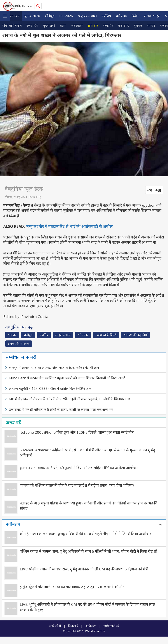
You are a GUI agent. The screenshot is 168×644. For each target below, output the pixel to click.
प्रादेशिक (93, 25)
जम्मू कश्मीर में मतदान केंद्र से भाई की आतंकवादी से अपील (69, 226)
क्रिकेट (135, 16)
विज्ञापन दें (73, 626)
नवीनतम (13, 524)
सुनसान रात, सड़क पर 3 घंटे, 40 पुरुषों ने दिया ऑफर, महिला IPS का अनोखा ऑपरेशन (79, 468)
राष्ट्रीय (63, 25)
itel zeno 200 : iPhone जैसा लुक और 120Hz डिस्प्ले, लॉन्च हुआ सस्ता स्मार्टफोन (77, 432)
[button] (5, 16)
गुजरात (138, 25)
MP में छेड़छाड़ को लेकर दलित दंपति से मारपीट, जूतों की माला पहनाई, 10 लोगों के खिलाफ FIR (69, 399)
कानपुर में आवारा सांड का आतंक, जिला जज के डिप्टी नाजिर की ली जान (54, 368)
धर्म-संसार (83, 335)
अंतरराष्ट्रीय (77, 25)
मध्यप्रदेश (108, 25)
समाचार (15, 16)
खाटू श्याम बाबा (87, 16)
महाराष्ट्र (151, 25)
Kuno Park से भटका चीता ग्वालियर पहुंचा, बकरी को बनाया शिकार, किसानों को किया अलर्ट (67, 378)
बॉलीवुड (50, 16)
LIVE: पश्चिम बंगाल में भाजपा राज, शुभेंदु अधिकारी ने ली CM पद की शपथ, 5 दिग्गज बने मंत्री (84, 569)
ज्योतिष (106, 16)
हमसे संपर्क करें (111, 626)
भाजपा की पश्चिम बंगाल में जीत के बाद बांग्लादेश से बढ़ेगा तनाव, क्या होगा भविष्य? (77, 485)
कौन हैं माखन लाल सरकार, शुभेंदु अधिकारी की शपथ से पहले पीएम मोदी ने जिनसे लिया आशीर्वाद (86, 534)
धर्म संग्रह (121, 16)
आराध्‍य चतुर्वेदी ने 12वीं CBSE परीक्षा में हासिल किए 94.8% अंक (50, 388)
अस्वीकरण (91, 626)
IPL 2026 (66, 16)
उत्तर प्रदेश (32, 25)
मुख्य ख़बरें (49, 25)
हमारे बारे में (55, 626)
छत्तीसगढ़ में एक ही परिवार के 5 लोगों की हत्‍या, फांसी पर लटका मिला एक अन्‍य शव (61, 409)
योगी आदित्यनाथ (12, 25)
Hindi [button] (26, 6)
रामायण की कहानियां (136, 335)
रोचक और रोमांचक (19, 344)
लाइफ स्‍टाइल (152, 16)
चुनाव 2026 (32, 16)
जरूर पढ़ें (13, 423)
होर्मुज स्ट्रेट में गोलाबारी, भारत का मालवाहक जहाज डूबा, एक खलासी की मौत (72, 587)
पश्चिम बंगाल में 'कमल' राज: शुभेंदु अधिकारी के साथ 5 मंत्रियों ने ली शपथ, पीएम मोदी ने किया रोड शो (88, 551)
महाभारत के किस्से (106, 335)
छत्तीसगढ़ (124, 25)
